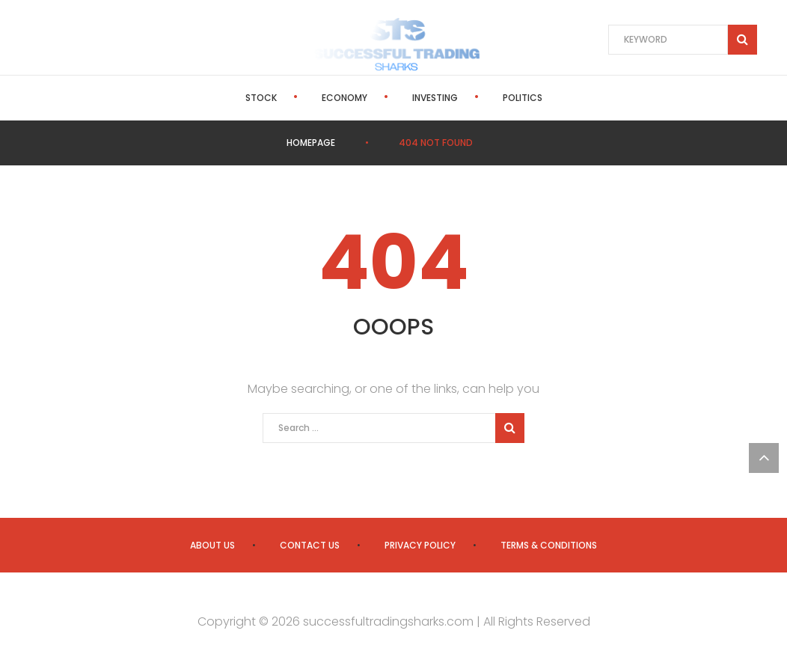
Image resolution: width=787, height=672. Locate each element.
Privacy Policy (420, 545)
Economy (344, 98)
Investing (435, 98)
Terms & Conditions (549, 545)
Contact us (310, 545)
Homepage (311, 143)
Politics (523, 98)
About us (212, 545)
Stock (261, 98)
